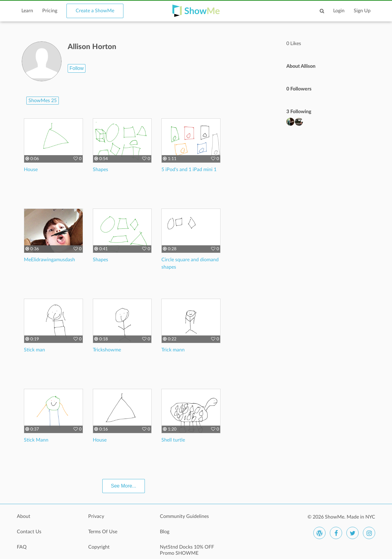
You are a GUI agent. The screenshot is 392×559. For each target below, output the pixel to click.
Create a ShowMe (95, 11)
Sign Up (362, 11)
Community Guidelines (184, 516)
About (24, 516)
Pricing (50, 11)
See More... (124, 486)
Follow (77, 68)
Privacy (96, 516)
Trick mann (173, 350)
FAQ (22, 547)
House (31, 170)
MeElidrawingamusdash (49, 260)
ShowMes (43, 101)
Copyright (99, 547)
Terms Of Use (103, 532)
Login (339, 11)
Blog (165, 532)
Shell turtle (173, 440)
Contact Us (29, 532)
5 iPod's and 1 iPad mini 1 (189, 170)
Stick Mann (36, 440)
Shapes (100, 170)
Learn (27, 11)
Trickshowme (107, 350)
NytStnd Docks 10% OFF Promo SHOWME (187, 550)
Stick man (34, 350)
